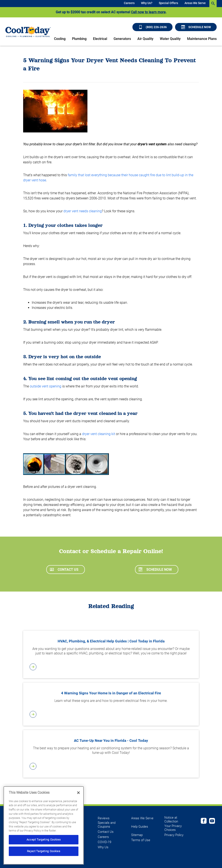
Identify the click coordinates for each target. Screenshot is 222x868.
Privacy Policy (174, 835)
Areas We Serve (195, 3)
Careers (129, 3)
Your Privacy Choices (173, 828)
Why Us (103, 847)
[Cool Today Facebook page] (204, 821)
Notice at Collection (171, 819)
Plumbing (79, 39)
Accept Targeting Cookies (44, 840)
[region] (44, 825)
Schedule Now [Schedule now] (196, 27)
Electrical (100, 39)
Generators (122, 39)
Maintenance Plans (202, 39)
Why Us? (147, 3)
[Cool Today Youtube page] (212, 821)
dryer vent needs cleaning (83, 211)
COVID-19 (104, 842)
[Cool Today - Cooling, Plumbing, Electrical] (28, 31)
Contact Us (64, 570)
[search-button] (213, 4)
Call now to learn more (148, 12)
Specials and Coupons (107, 825)
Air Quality (145, 39)
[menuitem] (129, 4)
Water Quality (170, 39)
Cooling (60, 39)
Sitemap (137, 835)
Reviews (104, 818)
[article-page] (111, 667)
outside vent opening (46, 386)
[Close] (78, 793)
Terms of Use (141, 840)
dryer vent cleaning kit (99, 434)
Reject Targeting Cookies (44, 851)
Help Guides (140, 827)
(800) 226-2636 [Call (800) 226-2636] (153, 27)
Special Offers (168, 3)
